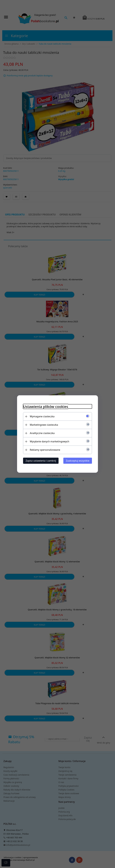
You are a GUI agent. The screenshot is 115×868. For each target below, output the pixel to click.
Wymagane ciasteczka (42, 416)
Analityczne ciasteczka (42, 433)
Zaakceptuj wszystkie (78, 461)
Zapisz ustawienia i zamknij (41, 461)
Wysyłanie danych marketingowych (49, 441)
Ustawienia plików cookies (46, 406)
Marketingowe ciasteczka (44, 425)
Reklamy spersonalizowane (45, 450)
